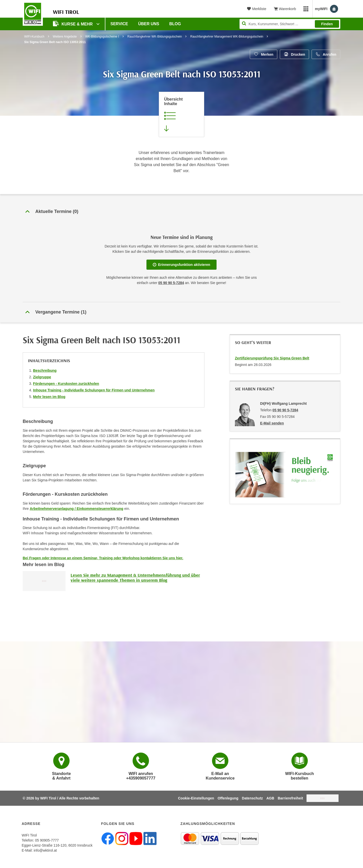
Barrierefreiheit (290, 798)
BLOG (175, 24)
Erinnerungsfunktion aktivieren (181, 265)
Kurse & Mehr (73, 24)
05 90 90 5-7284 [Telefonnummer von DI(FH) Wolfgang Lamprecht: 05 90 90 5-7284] (285, 410)
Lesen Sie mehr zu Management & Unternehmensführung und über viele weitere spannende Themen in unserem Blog (135, 578)
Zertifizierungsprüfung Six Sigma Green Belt (272, 358)
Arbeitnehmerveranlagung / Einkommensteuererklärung (77, 509)
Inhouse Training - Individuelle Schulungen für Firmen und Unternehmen (94, 390)
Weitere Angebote (65, 37)
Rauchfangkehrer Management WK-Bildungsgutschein (227, 37)
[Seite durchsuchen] (290, 24)
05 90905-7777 (47, 840)
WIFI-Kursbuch (34, 37)
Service (119, 24)
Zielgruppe (42, 377)
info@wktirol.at (45, 850)
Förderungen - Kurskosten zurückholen (66, 384)
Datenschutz (252, 798)
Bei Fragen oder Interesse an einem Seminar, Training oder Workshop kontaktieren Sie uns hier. (103, 558)
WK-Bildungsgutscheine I (102, 37)
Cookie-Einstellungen (196, 798)
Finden (327, 24)
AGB (270, 798)
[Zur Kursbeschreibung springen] (181, 114)
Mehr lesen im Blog (49, 397)
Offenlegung (228, 798)
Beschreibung (45, 370)
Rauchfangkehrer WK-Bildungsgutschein (155, 37)
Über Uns (149, 24)
